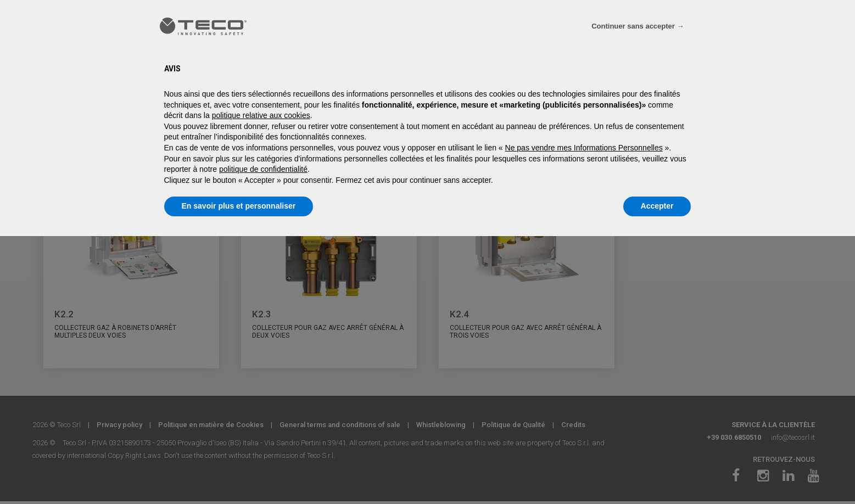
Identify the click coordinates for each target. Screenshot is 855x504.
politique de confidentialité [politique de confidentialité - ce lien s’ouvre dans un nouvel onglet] (263, 169)
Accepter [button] (657, 206)
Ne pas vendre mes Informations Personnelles (584, 148)
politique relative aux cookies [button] (261, 115)
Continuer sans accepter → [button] (638, 26)
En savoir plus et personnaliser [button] (239, 206)
